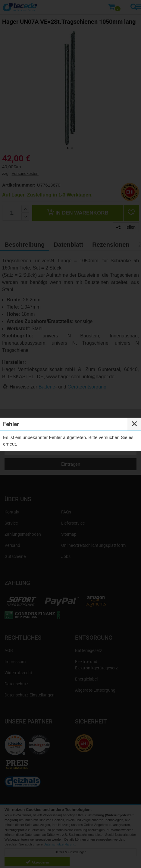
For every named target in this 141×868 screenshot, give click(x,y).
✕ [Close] (134, 424)
